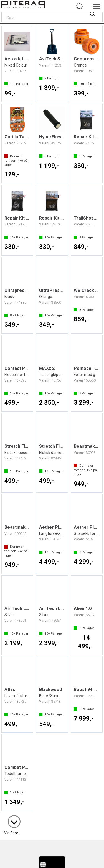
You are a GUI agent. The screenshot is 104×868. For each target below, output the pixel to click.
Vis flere (11, 818)
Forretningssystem (26, 857)
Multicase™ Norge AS (52, 863)
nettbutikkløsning (64, 857)
